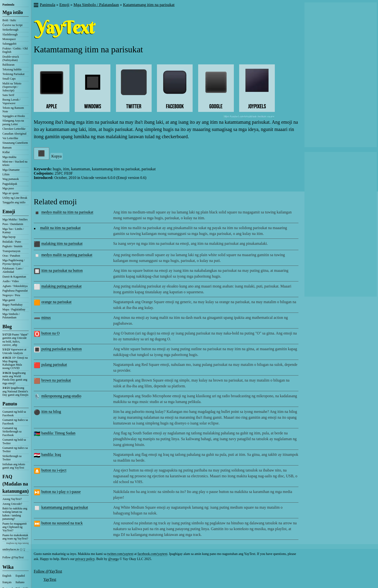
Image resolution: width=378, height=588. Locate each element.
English (7, 576)
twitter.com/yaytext (120, 554)
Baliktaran (8, 65)
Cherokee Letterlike (14, 129)
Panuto (10, 404)
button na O (50, 333)
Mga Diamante (11, 170)
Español (20, 576)
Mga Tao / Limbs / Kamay (13, 231)
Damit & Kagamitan (14, 277)
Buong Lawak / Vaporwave (11, 101)
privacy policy (85, 559)
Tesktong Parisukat (13, 74)
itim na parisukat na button (62, 270)
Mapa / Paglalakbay (14, 309)
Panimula (8, 5)
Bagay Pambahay (13, 305)
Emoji (9, 212)
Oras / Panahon (11, 256)
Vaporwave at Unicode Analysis (14, 351)
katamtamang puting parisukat (65, 507)
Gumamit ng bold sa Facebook (14, 413)
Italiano (20, 582)
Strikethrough (10, 30)
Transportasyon (11, 251)
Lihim (6, 174)
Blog (7, 327)
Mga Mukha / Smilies (15, 219)
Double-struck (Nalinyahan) (11, 58)
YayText (50, 579)
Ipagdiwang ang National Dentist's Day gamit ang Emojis (15, 391)
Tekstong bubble (12, 69)
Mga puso (8, 188)
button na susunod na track (62, 523)
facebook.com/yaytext (152, 554)
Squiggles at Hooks (14, 116)
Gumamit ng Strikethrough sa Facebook (12, 432)
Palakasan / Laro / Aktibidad (13, 270)
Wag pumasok (11, 179)
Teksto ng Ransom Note (13, 109)
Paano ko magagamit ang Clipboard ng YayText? (15, 527)
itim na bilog (51, 412)
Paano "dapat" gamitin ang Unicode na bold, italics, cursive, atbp (15, 340)
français (7, 582)
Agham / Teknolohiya (15, 286)
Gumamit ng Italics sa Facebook (15, 422)
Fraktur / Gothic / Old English (15, 50)
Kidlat (6, 152)
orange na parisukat (56, 302)
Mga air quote (10, 193)
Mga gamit (9, 300)
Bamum (7, 148)
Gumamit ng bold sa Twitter (14, 441)
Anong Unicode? (12, 504)
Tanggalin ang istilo (14, 202)
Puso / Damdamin (13, 224)
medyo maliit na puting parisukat (67, 255)
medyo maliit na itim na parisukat (67, 212)
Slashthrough (10, 34)
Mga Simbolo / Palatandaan (11, 316)
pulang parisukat (54, 365)
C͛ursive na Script (12, 25)
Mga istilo (13, 12)
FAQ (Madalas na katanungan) (16, 484)
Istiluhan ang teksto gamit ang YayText (14, 466)
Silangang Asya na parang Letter (13, 122)
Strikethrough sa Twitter (12, 458)
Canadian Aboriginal (14, 134)
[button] (36, 6)
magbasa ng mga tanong (17, 543)
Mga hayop (9, 237)
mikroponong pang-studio (61, 396)
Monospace (9, 39)
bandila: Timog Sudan (58, 433)
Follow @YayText (13, 557)
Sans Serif (8, 95)
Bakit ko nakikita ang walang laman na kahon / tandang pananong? (15, 514)
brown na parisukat (56, 380)
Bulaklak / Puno (12, 242)
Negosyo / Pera (11, 295)
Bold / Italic (9, 20)
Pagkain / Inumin (12, 246)
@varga (113, 559)
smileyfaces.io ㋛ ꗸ (14, 549)
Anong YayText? (12, 499)
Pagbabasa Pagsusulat (15, 291)
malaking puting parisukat (61, 286)
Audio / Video (11, 281)
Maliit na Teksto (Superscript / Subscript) (12, 87)
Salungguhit (9, 44)
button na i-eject (54, 470)
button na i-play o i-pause (61, 492)
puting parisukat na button (61, 349)
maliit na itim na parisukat (60, 228)
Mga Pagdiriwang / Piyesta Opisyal (13, 262)
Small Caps (9, 79)
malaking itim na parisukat (62, 243)
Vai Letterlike (10, 138)
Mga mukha (9, 157)
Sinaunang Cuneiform (15, 143)
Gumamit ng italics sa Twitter (15, 450)
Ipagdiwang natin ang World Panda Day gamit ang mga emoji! (15, 378)
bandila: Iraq (51, 455)
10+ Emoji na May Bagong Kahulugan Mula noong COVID (15, 363)
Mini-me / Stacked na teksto (15, 163)
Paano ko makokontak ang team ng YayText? (15, 537)
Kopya (57, 156)
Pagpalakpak (10, 184)
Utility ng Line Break (15, 198)
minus (46, 318)
